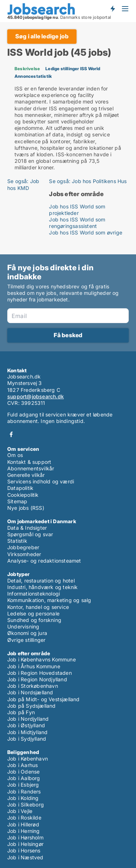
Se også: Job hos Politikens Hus (88, 181)
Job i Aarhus (22, 765)
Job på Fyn (21, 712)
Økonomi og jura (27, 633)
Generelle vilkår (26, 475)
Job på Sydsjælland (32, 706)
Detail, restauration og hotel (41, 581)
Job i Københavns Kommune (42, 659)
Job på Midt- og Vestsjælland (44, 699)
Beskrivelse (27, 69)
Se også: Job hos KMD (23, 184)
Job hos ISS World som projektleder (77, 210)
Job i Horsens (24, 850)
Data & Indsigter (27, 528)
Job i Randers (24, 791)
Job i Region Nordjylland (37, 679)
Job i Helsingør (25, 844)
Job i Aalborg (24, 778)
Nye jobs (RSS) (26, 508)
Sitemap (17, 501)
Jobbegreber (23, 547)
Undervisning (23, 626)
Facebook (11, 434)
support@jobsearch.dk (36, 396)
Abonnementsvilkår (31, 468)
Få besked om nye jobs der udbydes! (112, 8)
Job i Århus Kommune (34, 666)
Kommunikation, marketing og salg (49, 600)
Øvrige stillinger (26, 640)
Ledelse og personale (33, 613)
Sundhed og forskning (34, 620)
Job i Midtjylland (27, 732)
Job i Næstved (25, 857)
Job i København (28, 759)
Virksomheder (24, 554)
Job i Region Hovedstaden (40, 673)
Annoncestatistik (33, 76)
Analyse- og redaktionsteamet (44, 561)
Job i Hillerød (23, 824)
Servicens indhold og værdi (41, 481)
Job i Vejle (20, 811)
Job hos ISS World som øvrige (86, 232)
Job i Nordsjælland (30, 692)
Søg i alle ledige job (42, 36)
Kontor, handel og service (38, 607)
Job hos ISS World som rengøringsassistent (77, 223)
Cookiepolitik (23, 495)
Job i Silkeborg (26, 805)
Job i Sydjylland (27, 739)
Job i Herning (24, 831)
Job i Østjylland (26, 725)
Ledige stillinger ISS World (73, 69)
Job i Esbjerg (23, 785)
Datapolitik (20, 488)
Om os (15, 455)
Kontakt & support (29, 462)
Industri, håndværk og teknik (43, 587)
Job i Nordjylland (28, 719)
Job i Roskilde (24, 818)
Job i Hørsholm (25, 837)
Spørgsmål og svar (30, 534)
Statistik (17, 541)
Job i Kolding (23, 798)
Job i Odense (23, 772)
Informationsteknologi (34, 594)
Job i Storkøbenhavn (33, 686)
